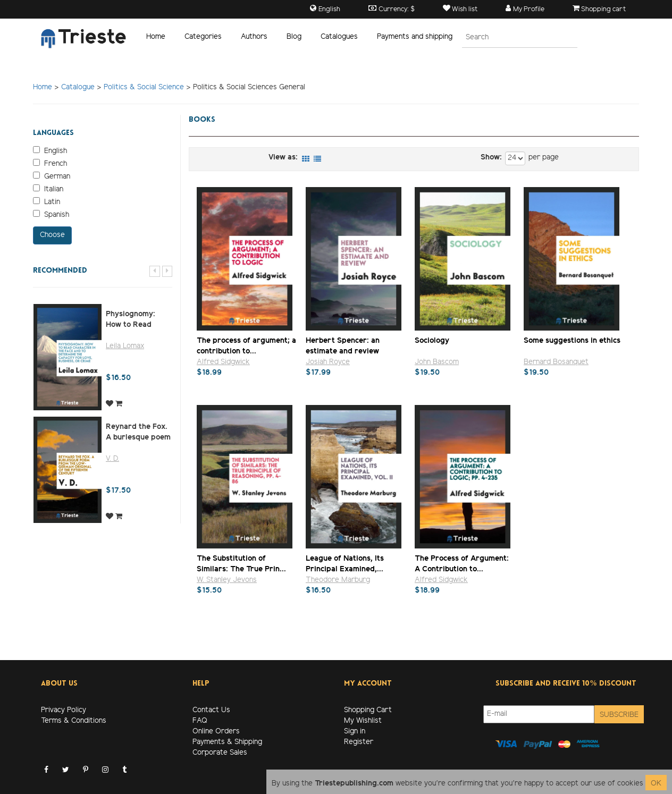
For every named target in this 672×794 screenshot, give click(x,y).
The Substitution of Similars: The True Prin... (241, 564)
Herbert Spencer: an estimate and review (343, 346)
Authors (254, 37)
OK (656, 784)
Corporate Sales (220, 753)
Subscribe (619, 715)
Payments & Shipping (227, 742)
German (52, 176)
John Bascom (437, 362)
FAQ (200, 721)
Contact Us (211, 710)
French (50, 164)
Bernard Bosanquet (556, 362)
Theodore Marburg (338, 580)
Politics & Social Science (144, 87)
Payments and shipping (415, 37)
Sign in (355, 732)
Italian (48, 189)
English (50, 151)
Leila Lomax (125, 346)
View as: (283, 158)
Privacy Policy (64, 710)
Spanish (51, 215)
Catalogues (339, 37)
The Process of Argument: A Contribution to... (462, 564)
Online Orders (216, 732)
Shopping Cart (368, 710)
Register (359, 742)
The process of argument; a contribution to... (246, 346)
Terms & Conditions (74, 721)
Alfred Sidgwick (223, 362)
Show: (491, 158)
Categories (203, 37)
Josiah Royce (328, 362)
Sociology (432, 341)
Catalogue (78, 87)
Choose (52, 235)
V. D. (112, 459)
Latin (47, 202)
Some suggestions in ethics (572, 341)
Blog (294, 37)
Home (156, 37)
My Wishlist (363, 721)
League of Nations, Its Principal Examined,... (345, 564)
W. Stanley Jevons (227, 580)
